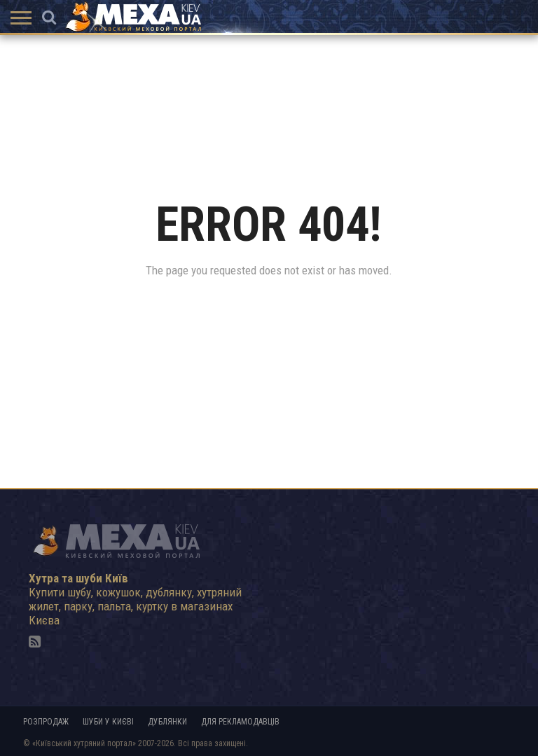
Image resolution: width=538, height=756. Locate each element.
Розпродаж (46, 722)
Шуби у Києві (108, 722)
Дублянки (167, 722)
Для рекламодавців (240, 722)
